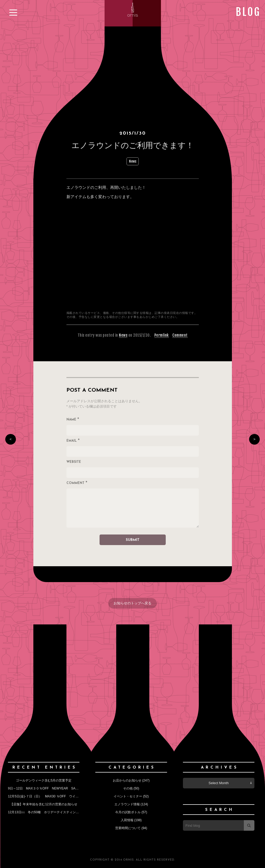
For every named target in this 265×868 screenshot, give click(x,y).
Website (74, 462)
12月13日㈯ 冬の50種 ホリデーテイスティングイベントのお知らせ (58, 812)
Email (73, 441)
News (133, 161)
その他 (128, 788)
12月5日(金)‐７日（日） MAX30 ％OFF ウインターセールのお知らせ (59, 796)
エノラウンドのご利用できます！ (133, 145)
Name (73, 420)
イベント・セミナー (128, 796)
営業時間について (128, 828)
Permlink (162, 335)
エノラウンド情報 (127, 804)
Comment (180, 335)
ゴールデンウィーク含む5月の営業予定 (44, 780)
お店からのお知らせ (127, 780)
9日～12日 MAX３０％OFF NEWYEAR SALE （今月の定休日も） (59, 788)
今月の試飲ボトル (128, 812)
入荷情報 (127, 820)
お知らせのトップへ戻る (132, 603)
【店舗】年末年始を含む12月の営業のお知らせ (44, 804)
